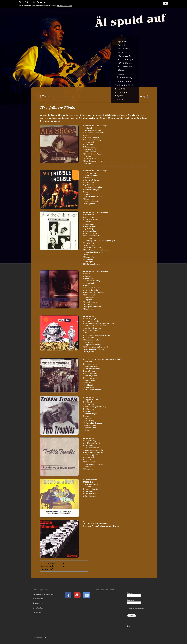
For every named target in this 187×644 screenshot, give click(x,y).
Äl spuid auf (121, 42)
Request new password (136, 608)
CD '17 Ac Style (126, 60)
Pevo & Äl (120, 89)
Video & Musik (124, 49)
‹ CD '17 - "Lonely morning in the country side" (49, 566)
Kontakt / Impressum (40, 590)
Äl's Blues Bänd (123, 82)
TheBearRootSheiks (125, 85)
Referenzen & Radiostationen (43, 594)
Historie (121, 74)
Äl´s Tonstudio (38, 599)
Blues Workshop (39, 608)
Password (131, 600)
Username (131, 593)
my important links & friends (105, 590)
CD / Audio (122, 52)
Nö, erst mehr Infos (64, 5)
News (129, 626)
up (63, 565)
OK (165, 3)
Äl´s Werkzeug (124, 78)
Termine (119, 99)
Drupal (44, 637)
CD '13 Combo (125, 63)
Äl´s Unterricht (38, 603)
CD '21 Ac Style (126, 56)
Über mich (122, 45)
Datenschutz (37, 612)
